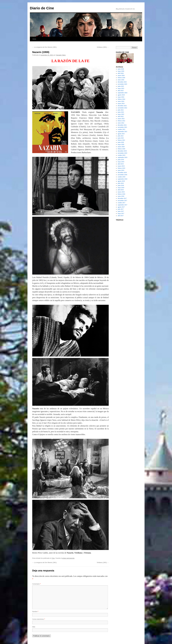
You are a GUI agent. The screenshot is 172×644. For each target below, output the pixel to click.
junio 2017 (121, 211)
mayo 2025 (121, 88)
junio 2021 (121, 138)
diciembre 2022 (122, 106)
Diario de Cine (42, 8)
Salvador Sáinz (61, 55)
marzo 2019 (121, 166)
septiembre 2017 (123, 205)
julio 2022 (121, 110)
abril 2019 (121, 164)
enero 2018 (121, 196)
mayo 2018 (121, 188)
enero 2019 (121, 170)
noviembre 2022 (122, 108)
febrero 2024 (121, 99)
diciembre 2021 (122, 125)
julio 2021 (121, 136)
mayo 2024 (121, 97)
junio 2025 (121, 86)
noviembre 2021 (122, 127)
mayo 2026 (121, 71)
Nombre (35, 612)
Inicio (34, 39)
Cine (53, 558)
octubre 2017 (122, 203)
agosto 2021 (121, 134)
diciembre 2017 (122, 198)
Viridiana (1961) (103, 47)
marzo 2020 (121, 147)
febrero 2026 (121, 78)
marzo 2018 (121, 192)
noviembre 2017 (122, 201)
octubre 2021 (122, 129)
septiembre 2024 (123, 93)
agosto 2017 (121, 207)
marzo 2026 (121, 75)
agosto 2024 (121, 95)
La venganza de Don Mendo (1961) (44, 47)
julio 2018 (121, 183)
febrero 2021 (121, 140)
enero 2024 (121, 101)
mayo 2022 (121, 114)
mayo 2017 (121, 213)
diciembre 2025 (122, 82)
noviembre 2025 (122, 84)
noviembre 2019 (122, 153)
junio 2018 (121, 185)
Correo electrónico (39, 619)
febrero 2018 (121, 194)
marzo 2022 (121, 119)
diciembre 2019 (122, 151)
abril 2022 (121, 116)
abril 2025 (121, 91)
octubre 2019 (122, 155)
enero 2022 (121, 123)
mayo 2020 (121, 144)
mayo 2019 (121, 162)
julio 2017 (121, 209)
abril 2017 (121, 216)
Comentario (36, 584)
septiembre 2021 (123, 132)
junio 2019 (121, 160)
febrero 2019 (121, 168)
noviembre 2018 (122, 175)
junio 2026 (121, 69)
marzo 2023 (121, 103)
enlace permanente (68, 558)
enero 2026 (121, 80)
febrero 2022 (121, 121)
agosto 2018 (121, 181)
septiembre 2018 (123, 179)
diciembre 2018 (122, 172)
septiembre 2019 (123, 157)
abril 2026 (121, 73)
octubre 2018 (122, 177)
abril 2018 (121, 190)
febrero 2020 (121, 149)
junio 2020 (121, 142)
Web (34, 627)
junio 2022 (121, 112)
